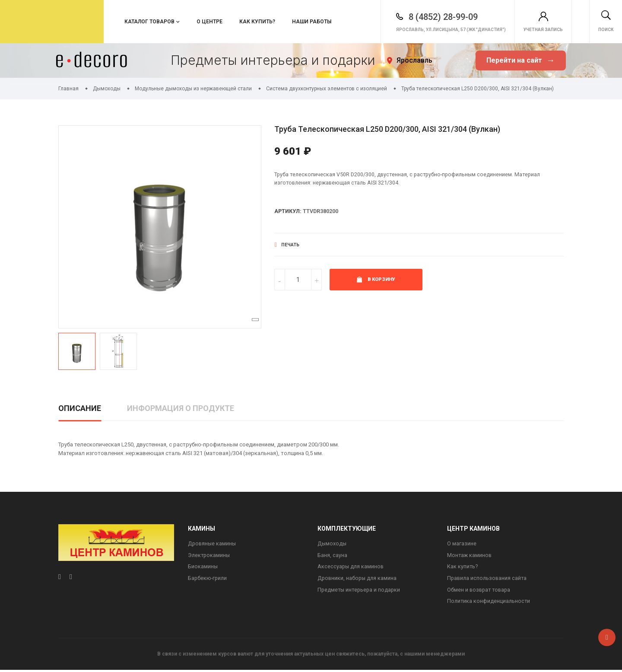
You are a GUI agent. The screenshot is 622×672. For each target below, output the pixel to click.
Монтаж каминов (470, 556)
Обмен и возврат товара (480, 591)
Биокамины (203, 568)
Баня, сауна (332, 556)
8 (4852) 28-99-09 (419, 14)
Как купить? (257, 22)
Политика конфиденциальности (489, 604)
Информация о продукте (181, 408)
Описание (80, 408)
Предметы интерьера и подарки (360, 591)
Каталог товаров (149, 22)
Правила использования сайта (488, 580)
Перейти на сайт (520, 61)
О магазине (462, 544)
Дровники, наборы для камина (358, 580)
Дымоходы (332, 544)
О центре (209, 22)
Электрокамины (210, 556)
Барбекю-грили (208, 580)
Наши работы (312, 22)
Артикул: (288, 212)
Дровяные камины (213, 544)
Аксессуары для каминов (351, 568)
